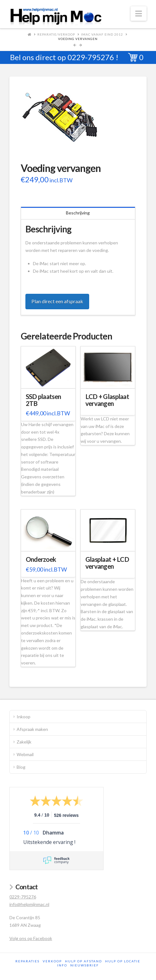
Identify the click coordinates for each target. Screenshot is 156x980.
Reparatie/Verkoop (56, 34)
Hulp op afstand (83, 961)
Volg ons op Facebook (31, 938)
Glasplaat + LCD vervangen (107, 563)
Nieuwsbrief (85, 965)
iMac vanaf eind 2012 (102, 34)
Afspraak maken (32, 729)
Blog (21, 767)
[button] (139, 14)
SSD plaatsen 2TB (43, 400)
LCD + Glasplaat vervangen (107, 400)
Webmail (25, 754)
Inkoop (24, 717)
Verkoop (52, 961)
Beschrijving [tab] (78, 213)
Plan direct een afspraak (57, 301)
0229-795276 (91, 57)
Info (62, 965)
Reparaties (27, 961)
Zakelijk (24, 742)
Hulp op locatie (123, 961)
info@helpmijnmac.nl (29, 904)
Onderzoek (41, 559)
